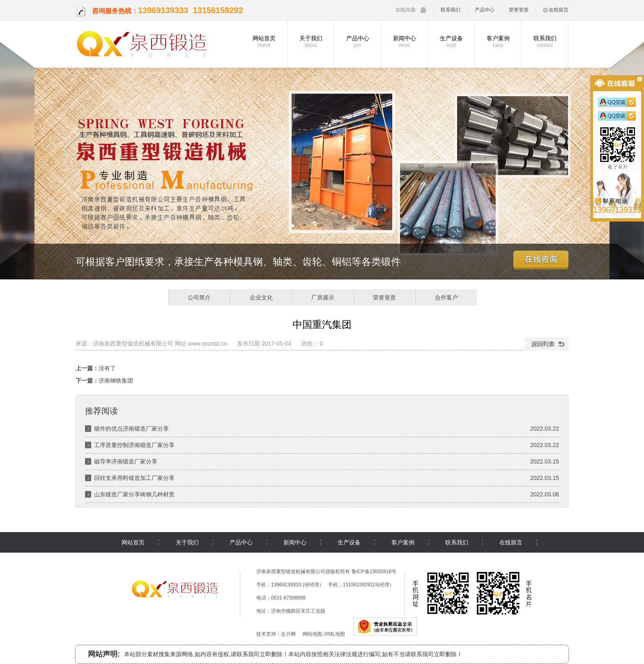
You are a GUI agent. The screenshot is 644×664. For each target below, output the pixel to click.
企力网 (288, 634)
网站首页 (264, 41)
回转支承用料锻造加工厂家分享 (134, 478)
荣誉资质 (519, 10)
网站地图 (313, 634)
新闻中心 (404, 41)
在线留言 (556, 10)
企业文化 (261, 297)
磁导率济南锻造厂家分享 (126, 461)
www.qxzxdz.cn (208, 344)
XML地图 (335, 634)
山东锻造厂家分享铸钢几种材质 (134, 494)
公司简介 (199, 297)
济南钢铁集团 (116, 380)
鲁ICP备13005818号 (374, 572)
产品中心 (485, 10)
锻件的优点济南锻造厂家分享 (131, 429)
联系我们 (451, 10)
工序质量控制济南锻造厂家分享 (134, 445)
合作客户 (446, 297)
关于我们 (311, 41)
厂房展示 (323, 297)
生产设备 (451, 41)
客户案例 (498, 41)
